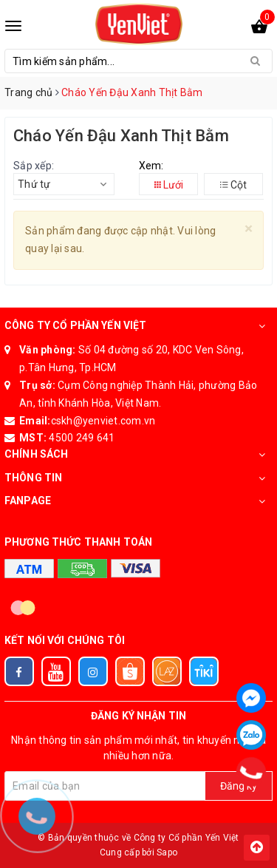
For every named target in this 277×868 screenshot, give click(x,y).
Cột (233, 185)
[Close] (249, 229)
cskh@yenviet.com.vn (103, 421)
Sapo (167, 852)
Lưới (169, 185)
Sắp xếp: (34, 166)
